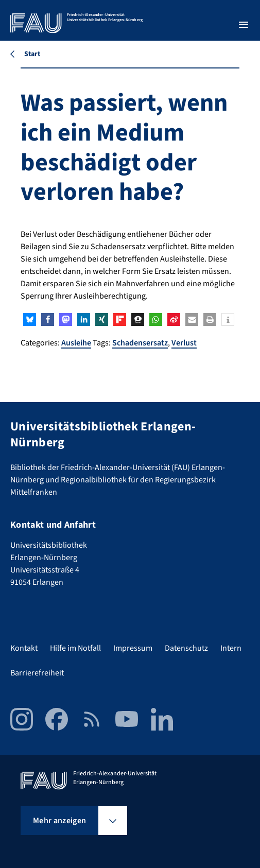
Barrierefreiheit (37, 673)
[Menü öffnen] (244, 25)
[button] (30, 319)
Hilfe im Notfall (75, 648)
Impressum (133, 648)
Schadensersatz (140, 343)
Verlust (184, 343)
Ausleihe (76, 343)
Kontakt (24, 648)
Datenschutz (186, 648)
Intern (231, 648)
